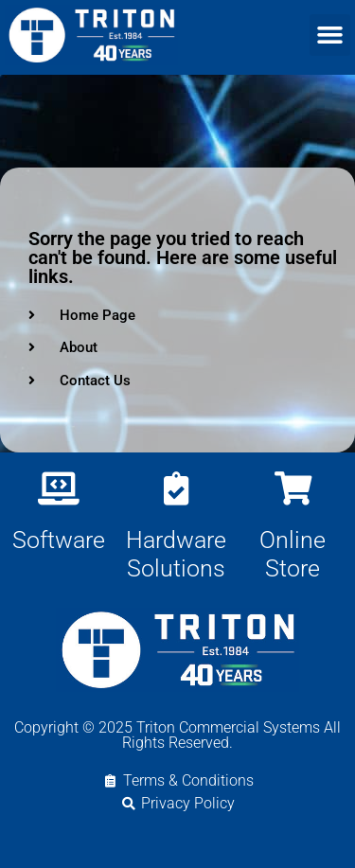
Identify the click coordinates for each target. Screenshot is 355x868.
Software (59, 540)
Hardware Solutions (176, 554)
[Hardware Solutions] (176, 488)
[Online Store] (293, 488)
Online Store (293, 554)
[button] (330, 35)
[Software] (58, 488)
